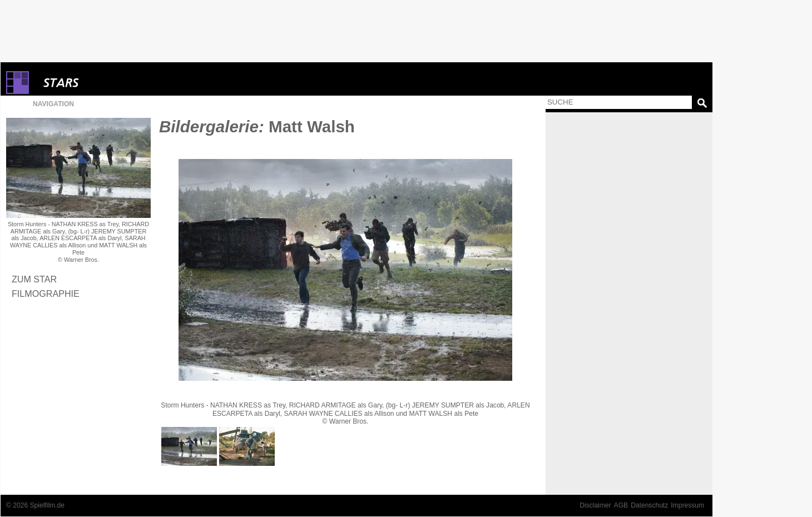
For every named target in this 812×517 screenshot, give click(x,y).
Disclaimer (595, 505)
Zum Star (34, 279)
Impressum (687, 505)
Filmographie (46, 294)
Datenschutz (649, 505)
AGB (621, 505)
